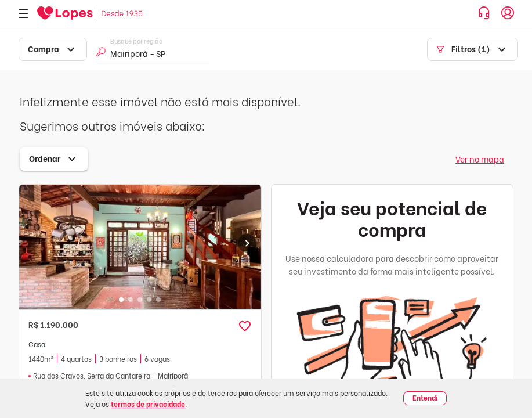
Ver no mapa (480, 159)
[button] (245, 326)
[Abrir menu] (23, 14)
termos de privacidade (148, 404)
